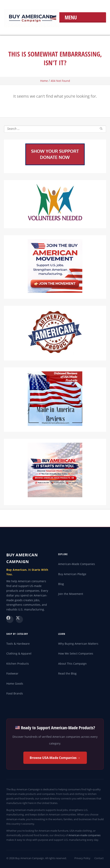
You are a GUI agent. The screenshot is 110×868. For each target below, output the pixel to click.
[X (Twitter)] (19, 619)
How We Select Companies (76, 653)
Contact (99, 858)
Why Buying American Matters (78, 644)
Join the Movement (71, 594)
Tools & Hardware (18, 644)
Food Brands (15, 693)
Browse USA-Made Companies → (55, 758)
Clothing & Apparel (19, 653)
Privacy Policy (82, 858)
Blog (61, 584)
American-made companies (84, 835)
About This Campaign (72, 664)
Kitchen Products (18, 664)
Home (44, 81)
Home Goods (15, 684)
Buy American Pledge (72, 574)
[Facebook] (10, 619)
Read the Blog (67, 673)
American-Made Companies (77, 564)
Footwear (12, 673)
